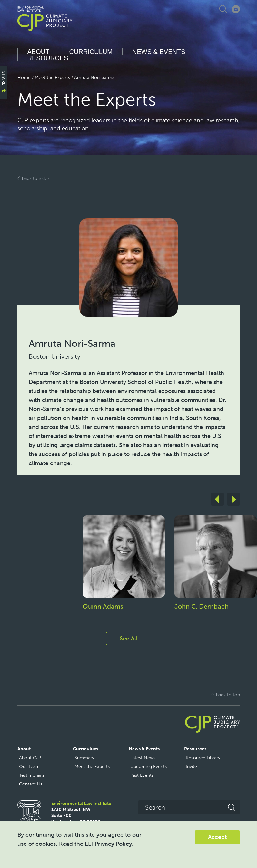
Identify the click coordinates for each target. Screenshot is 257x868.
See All (129, 639)
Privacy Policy (113, 844)
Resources (48, 58)
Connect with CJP (236, 9)
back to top (228, 695)
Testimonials (32, 775)
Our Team (29, 767)
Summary (84, 758)
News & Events (159, 52)
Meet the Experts (52, 78)
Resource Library (203, 758)
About (39, 52)
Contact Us (31, 784)
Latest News (143, 758)
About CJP (30, 758)
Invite (191, 767)
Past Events (142, 775)
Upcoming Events (148, 767)
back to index (36, 178)
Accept (217, 837)
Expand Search (225, 9)
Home (24, 78)
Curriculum (91, 52)
